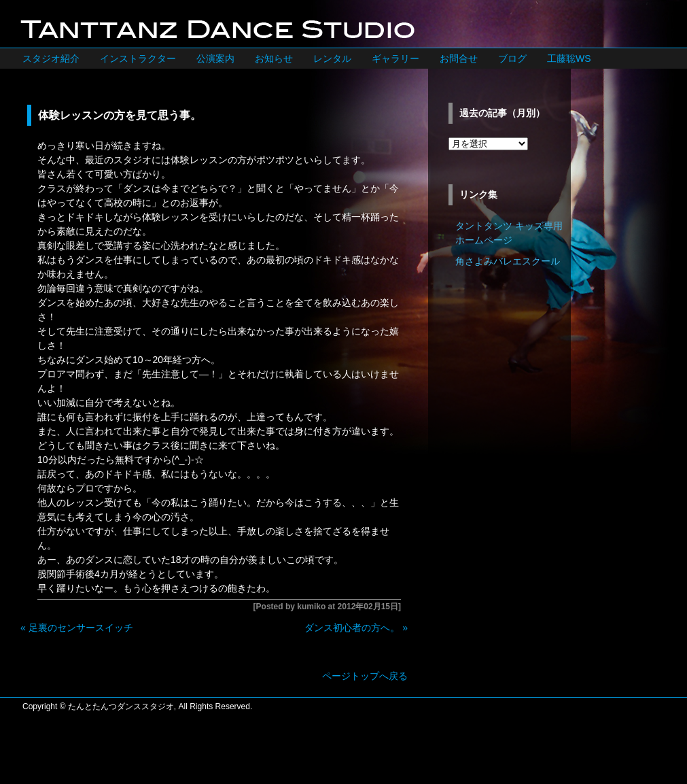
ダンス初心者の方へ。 (352, 628)
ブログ (512, 58)
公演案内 (215, 58)
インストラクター (138, 58)
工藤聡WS (569, 58)
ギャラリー (395, 58)
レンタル (332, 58)
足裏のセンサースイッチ (81, 628)
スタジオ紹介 (51, 58)
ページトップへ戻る (365, 676)
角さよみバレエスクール (508, 261)
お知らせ (274, 58)
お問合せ (459, 58)
